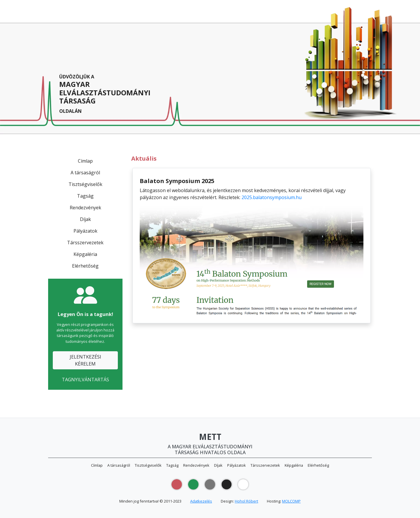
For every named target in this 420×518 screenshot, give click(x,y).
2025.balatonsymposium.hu (272, 197)
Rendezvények (85, 208)
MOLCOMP (291, 501)
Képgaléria (85, 254)
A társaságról (85, 173)
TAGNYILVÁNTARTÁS (85, 380)
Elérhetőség (85, 266)
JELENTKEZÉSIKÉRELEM (85, 360)
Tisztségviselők (85, 184)
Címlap (85, 161)
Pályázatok (85, 231)
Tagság (85, 196)
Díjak (85, 219)
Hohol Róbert (246, 501)
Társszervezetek (85, 243)
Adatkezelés (201, 501)
